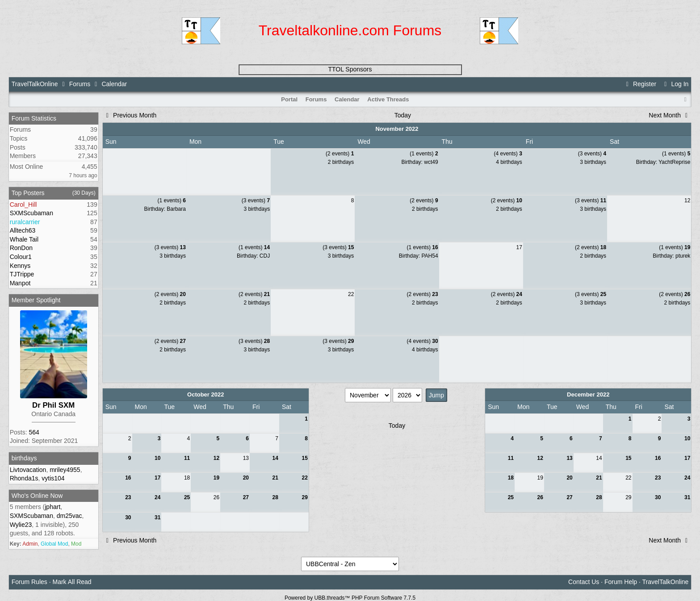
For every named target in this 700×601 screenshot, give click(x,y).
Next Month (669, 115)
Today (403, 115)
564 (34, 432)
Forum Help (621, 582)
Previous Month (130, 115)
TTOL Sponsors (350, 69)
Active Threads (388, 99)
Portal (289, 99)
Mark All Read (72, 582)
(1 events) (424, 154)
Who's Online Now (37, 496)
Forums (80, 84)
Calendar (347, 99)
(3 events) (592, 154)
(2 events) (340, 154)
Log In (675, 84)
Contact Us (584, 582)
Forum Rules (29, 582)
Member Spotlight (36, 300)
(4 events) (508, 154)
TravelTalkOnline (35, 84)
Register (640, 84)
